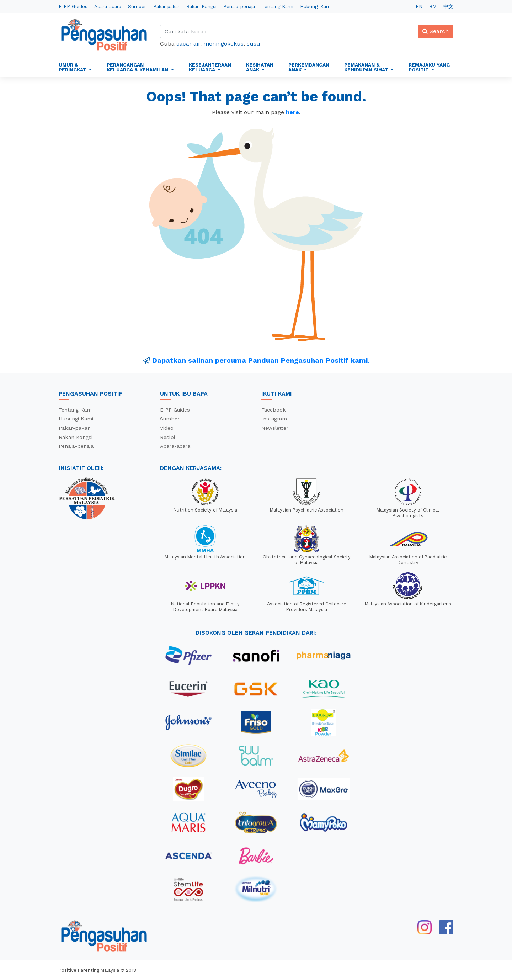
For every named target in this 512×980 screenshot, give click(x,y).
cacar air (188, 44)
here (292, 112)
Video (167, 428)
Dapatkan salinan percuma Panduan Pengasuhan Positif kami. (261, 360)
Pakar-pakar (166, 6)
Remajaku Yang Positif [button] (429, 67)
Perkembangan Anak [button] (309, 67)
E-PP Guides (73, 6)
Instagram (274, 419)
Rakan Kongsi (201, 6)
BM (433, 6)
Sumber (137, 6)
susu (254, 44)
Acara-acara (108, 6)
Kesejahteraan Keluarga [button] (210, 67)
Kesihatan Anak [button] (260, 67)
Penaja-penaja (239, 6)
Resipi (167, 437)
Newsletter (275, 428)
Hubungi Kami (316, 6)
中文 (448, 6)
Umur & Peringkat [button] (73, 67)
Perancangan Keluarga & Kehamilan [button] (138, 67)
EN (419, 6)
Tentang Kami (278, 6)
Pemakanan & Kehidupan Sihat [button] (367, 67)
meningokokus (223, 44)
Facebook (274, 410)
